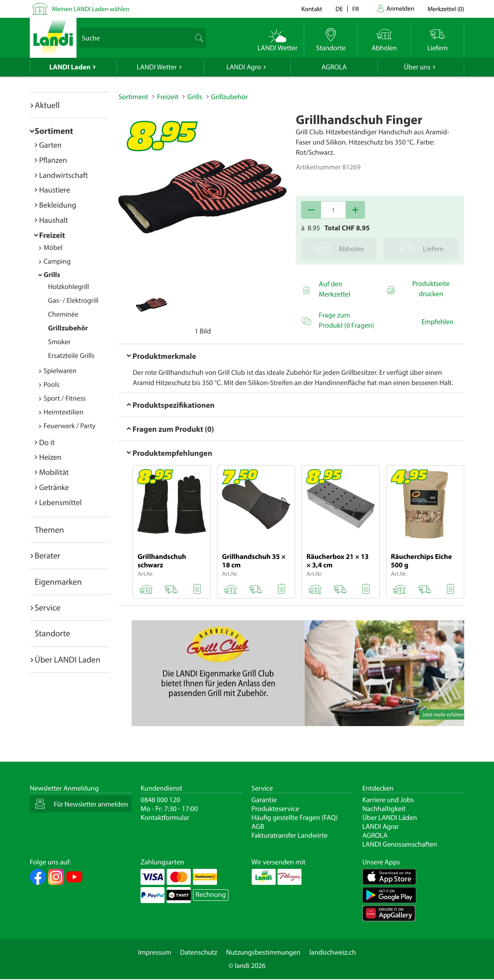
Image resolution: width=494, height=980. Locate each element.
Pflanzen (53, 160)
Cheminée (63, 314)
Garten (50, 145)
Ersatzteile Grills (71, 356)
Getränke (54, 487)
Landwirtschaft (64, 175)
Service (48, 607)
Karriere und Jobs (388, 800)
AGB (258, 827)
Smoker (59, 342)
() (446, 9)
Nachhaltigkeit (384, 809)
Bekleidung (58, 205)
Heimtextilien (64, 412)
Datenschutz (199, 952)
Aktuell (47, 105)
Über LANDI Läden (390, 818)
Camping (57, 261)
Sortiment (54, 131)
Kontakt (312, 9)
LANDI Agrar (381, 827)
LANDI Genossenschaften (400, 844)
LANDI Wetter (157, 67)
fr (355, 9)
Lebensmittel (60, 502)
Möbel (53, 248)
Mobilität (54, 472)
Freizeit (52, 235)
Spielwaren (60, 371)
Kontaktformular (165, 818)
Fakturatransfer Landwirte (290, 835)
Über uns (417, 67)
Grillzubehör (68, 328)
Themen (49, 530)
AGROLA (334, 67)
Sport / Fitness (65, 398)
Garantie (264, 800)
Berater (48, 555)
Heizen (50, 457)
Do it (47, 442)
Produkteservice (275, 809)
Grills (52, 275)
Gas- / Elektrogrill (73, 301)
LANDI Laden (70, 67)
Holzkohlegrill (68, 287)
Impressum (154, 952)
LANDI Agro (244, 67)
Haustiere (55, 190)
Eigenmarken (58, 582)
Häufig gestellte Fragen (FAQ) (295, 818)
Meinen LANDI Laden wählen (91, 9)
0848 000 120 (160, 800)
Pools (52, 385)
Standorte (52, 633)
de (339, 9)
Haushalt (54, 220)
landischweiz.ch (333, 952)
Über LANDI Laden (68, 659)
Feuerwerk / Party (70, 426)
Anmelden (400, 8)
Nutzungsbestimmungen (263, 952)
